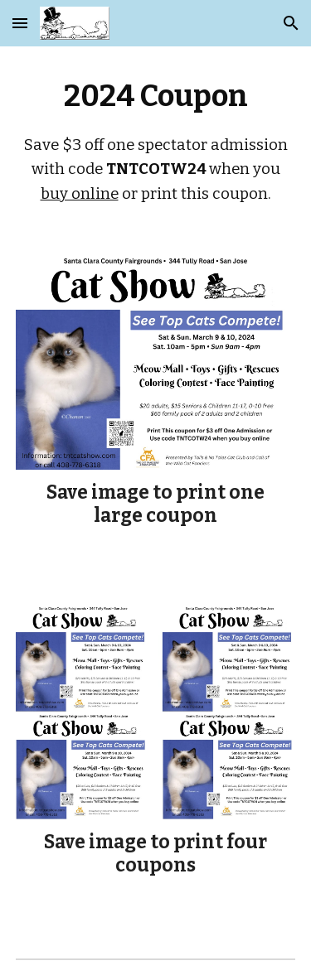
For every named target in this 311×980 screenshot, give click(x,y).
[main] (156, 140)
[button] (20, 23)
